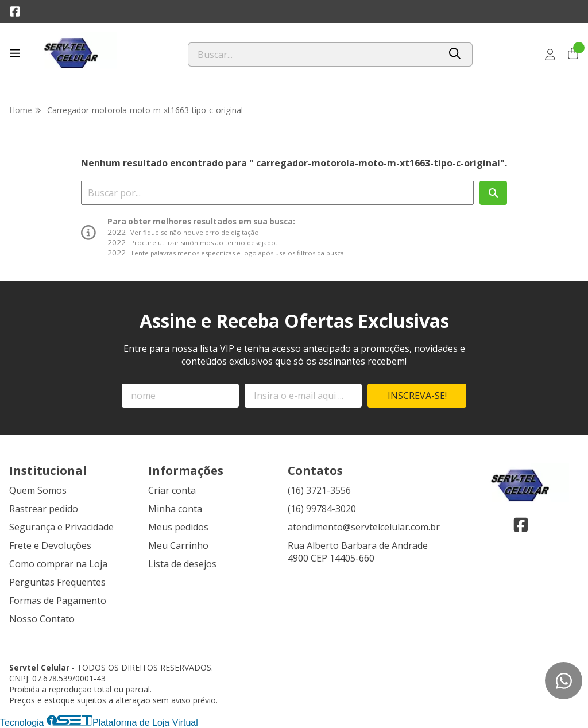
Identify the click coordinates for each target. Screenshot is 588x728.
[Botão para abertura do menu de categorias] (15, 53)
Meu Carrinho (178, 545)
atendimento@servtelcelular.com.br (364, 527)
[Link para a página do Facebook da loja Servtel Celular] (15, 11)
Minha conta (175, 509)
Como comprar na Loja (58, 564)
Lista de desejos (182, 564)
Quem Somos (38, 490)
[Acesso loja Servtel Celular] (550, 55)
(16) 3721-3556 (319, 490)
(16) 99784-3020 (322, 509)
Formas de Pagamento (58, 601)
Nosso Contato (42, 619)
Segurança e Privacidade (61, 527)
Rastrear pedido (44, 509)
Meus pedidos (178, 527)
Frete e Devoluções (50, 545)
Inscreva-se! (417, 396)
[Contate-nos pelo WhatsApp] (564, 681)
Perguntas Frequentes (57, 582)
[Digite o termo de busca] (314, 55)
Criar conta (172, 490)
